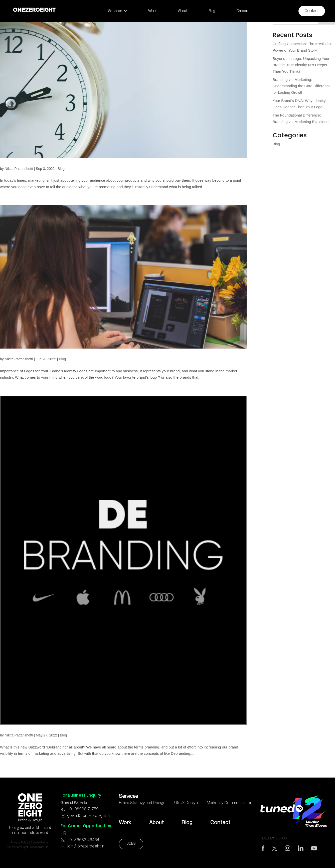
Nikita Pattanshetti (19, 169)
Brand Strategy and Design (142, 803)
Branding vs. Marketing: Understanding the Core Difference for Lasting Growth (302, 86)
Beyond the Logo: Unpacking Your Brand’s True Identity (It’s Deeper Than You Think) (301, 65)
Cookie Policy (39, 843)
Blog (61, 169)
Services (128, 796)
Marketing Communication (230, 803)
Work (125, 823)
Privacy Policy (20, 843)
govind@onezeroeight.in (89, 816)
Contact (220, 823)
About (157, 823)
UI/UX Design (186, 803)
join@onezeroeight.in (86, 846)
